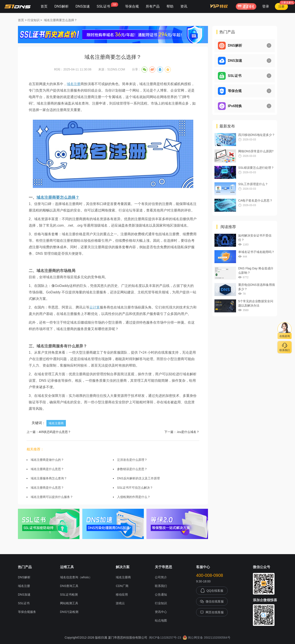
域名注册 (74, 84)
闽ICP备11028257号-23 (165, 638)
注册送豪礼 (287, 3)
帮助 (170, 6)
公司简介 (161, 577)
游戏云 (120, 603)
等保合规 (132, 6)
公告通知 (161, 595)
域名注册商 (56, 423)
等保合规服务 (27, 612)
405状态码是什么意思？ (55, 432)
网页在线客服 (212, 612)
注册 (281, 6)
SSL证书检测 (69, 595)
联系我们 (161, 586)
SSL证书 (107, 5)
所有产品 (153, 6)
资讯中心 (161, 612)
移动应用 (122, 595)
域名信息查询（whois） (76, 577)
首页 (44, 6)
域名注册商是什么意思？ (47, 469)
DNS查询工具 (69, 586)
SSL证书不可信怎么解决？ (135, 488)
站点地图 (161, 620)
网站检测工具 (69, 603)
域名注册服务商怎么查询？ (49, 478)
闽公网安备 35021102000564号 (207, 638)
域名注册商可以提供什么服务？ (52, 497)
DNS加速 (83, 6)
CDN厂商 (122, 586)
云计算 (95, 307)
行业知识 (33, 20)
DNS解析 (62, 6)
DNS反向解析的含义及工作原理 (138, 478)
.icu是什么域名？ (188, 432)
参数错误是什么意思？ (132, 469)
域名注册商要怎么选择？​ (60, 20)
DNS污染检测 (69, 612)
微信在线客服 (212, 601)
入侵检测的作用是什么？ (134, 497)
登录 (266, 6)
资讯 (184, 6)
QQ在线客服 (212, 591)
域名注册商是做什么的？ (47, 460)
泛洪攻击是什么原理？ (132, 460)
